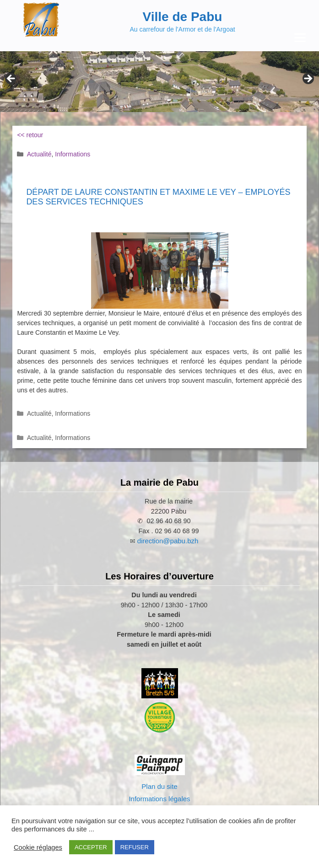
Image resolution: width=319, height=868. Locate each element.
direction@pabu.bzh (168, 541)
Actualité (39, 154)
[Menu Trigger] (300, 38)
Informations (73, 154)
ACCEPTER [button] (91, 847)
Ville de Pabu (183, 17)
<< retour (30, 135)
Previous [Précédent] (11, 79)
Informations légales (159, 799)
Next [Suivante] (308, 79)
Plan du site (159, 786)
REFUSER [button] (135, 847)
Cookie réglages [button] (38, 847)
